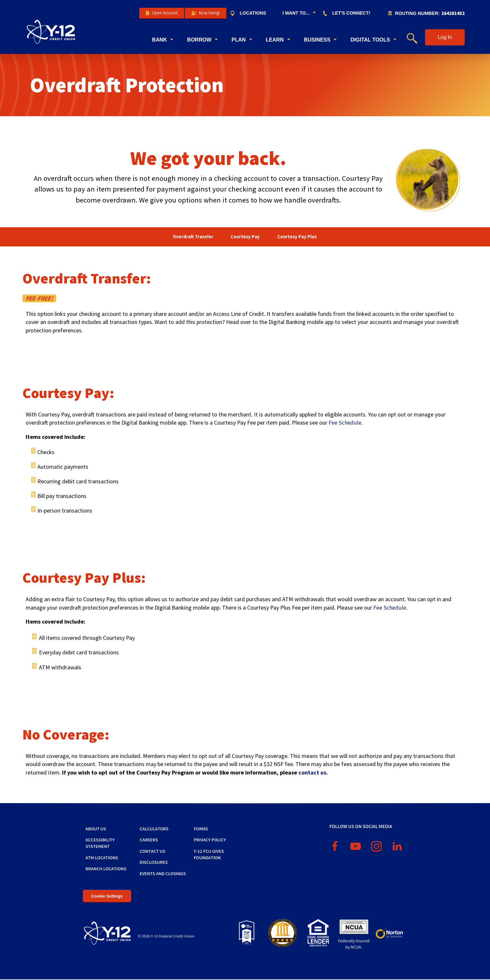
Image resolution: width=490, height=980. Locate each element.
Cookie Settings (107, 896)
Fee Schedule (345, 423)
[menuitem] (251, 13)
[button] (445, 38)
